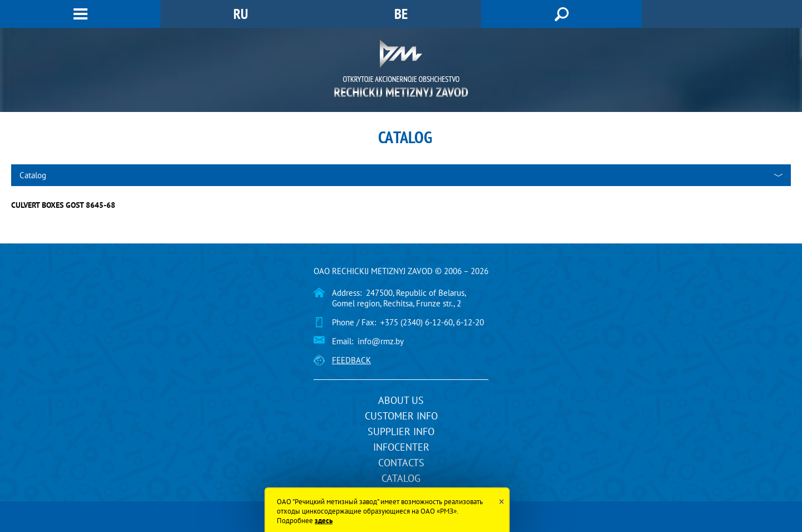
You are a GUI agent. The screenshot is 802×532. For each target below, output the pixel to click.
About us (401, 400)
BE (401, 14)
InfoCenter (401, 447)
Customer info (401, 416)
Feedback (351, 360)
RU (241, 14)
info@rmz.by (381, 341)
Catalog (401, 478)
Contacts (401, 463)
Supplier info (401, 431)
